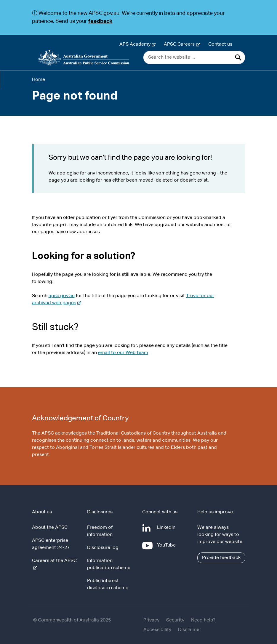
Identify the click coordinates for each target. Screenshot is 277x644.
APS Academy (136, 44)
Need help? (203, 620)
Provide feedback (221, 558)
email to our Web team (123, 353)
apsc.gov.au (62, 296)
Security (175, 620)
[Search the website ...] (194, 57)
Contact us (220, 44)
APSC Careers (180, 44)
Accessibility (157, 630)
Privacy (151, 620)
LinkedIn (167, 530)
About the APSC (50, 528)
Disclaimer (190, 630)
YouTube (168, 548)
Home (39, 80)
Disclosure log (103, 548)
